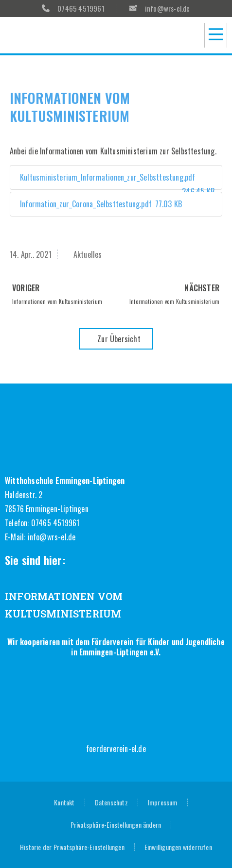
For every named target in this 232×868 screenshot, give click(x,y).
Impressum (163, 802)
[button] (216, 35)
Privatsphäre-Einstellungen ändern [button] (116, 825)
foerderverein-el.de (116, 749)
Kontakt (64, 802)
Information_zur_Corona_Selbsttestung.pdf (100, 204)
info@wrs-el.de (52, 537)
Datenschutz (111, 802)
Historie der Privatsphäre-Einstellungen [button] (72, 847)
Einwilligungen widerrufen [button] (178, 847)
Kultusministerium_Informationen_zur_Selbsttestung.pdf (116, 181)
